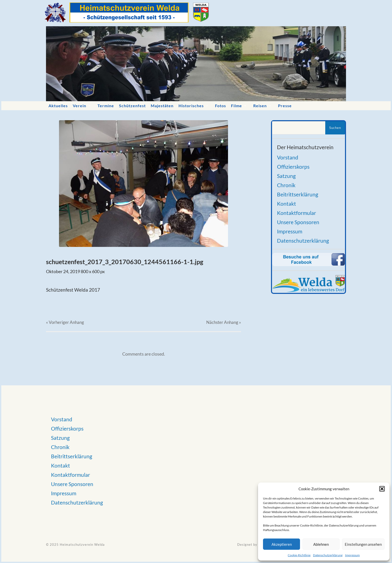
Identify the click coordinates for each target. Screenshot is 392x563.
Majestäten (162, 106)
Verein (79, 106)
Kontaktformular (296, 213)
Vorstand (288, 157)
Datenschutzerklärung (328, 555)
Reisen (260, 106)
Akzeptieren (282, 544)
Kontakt (286, 204)
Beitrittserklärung (298, 194)
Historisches (191, 106)
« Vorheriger (65, 322)
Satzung (286, 176)
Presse (285, 106)
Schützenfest (132, 106)
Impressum (352, 555)
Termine (106, 106)
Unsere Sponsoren (298, 222)
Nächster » (224, 322)
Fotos (220, 106)
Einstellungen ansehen (363, 544)
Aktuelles (58, 106)
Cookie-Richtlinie (299, 555)
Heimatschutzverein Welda (82, 545)
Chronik (286, 185)
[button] (382, 489)
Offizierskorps (293, 167)
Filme (236, 106)
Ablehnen (321, 544)
